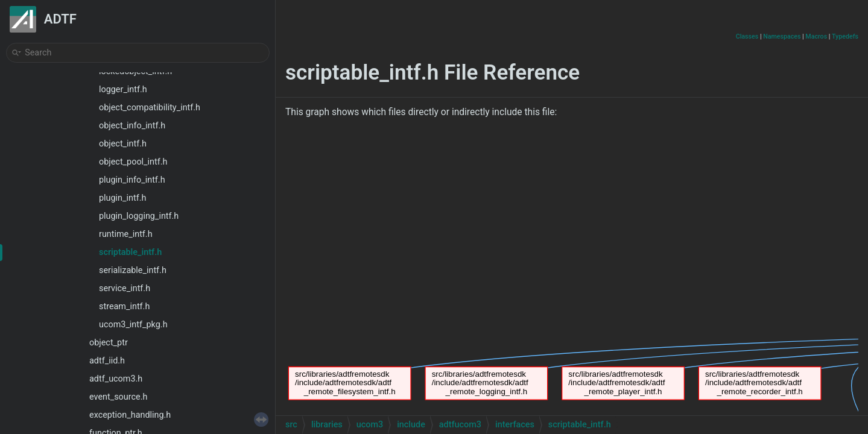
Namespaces (782, 36)
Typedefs (845, 36)
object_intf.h (123, 144)
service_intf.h (125, 288)
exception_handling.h (130, 415)
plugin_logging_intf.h (139, 216)
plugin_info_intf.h (132, 180)
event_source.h (118, 397)
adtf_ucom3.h (116, 379)
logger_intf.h (123, 90)
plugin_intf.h (122, 198)
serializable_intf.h (133, 270)
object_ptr (109, 343)
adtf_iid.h (107, 361)
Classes (747, 36)
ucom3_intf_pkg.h (133, 325)
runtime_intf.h (126, 234)
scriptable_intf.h (130, 252)
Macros (816, 36)
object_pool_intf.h (133, 162)
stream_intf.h (124, 307)
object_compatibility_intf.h (150, 108)
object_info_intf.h (132, 126)
